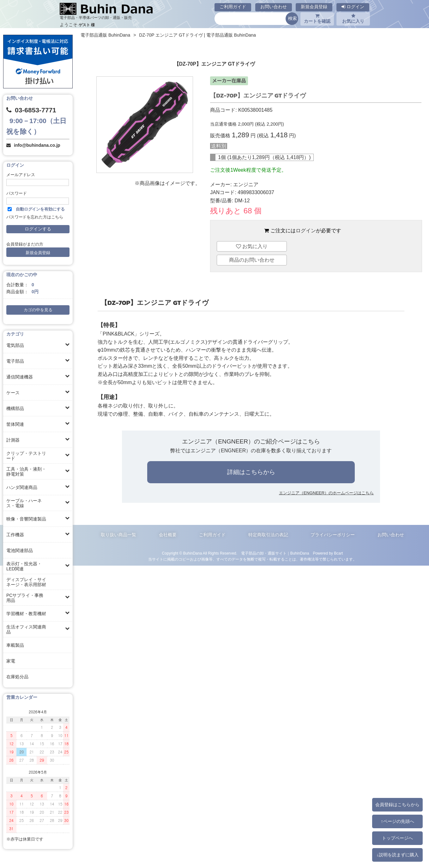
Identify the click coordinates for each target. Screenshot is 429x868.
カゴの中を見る (38, 310)
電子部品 (15, 361)
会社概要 (168, 535)
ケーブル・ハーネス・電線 (24, 503)
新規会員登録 (314, 7)
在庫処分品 (17, 677)
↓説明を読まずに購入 (397, 855)
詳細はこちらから (251, 472)
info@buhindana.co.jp (37, 145)
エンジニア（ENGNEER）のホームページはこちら (326, 493)
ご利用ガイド (233, 7)
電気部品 (15, 345)
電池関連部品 (20, 550)
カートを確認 (317, 19)
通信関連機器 (20, 377)
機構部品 (15, 408)
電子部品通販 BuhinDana (105, 35)
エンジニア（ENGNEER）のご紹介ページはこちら (251, 441)
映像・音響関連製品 (26, 519)
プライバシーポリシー (333, 535)
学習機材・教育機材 (26, 614)
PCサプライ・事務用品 (25, 598)
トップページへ (397, 838)
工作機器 (15, 535)
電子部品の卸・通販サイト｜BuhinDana (275, 553)
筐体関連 (15, 424)
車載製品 (15, 645)
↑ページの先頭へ (397, 821)
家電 (11, 661)
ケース (13, 393)
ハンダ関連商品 (22, 487)
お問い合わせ (274, 7)
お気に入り (353, 19)
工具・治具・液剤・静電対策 (26, 472)
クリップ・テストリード (26, 456)
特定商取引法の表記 (268, 535)
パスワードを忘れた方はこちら (35, 217)
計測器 (13, 440)
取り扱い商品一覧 (118, 535)
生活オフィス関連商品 (26, 629)
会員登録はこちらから (397, 805)
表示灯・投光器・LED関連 (24, 566)
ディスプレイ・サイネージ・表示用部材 (26, 582)
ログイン (353, 7)
